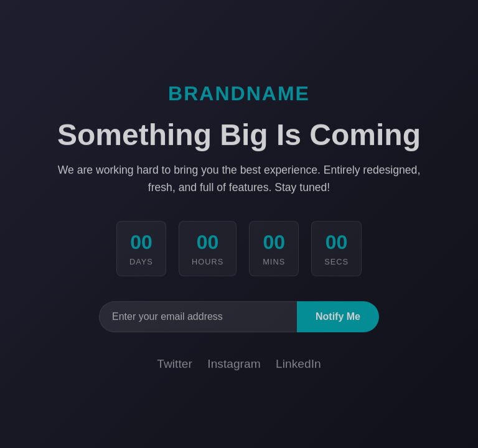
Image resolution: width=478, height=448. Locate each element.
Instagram (234, 365)
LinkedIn (298, 365)
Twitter (175, 365)
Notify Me (338, 318)
